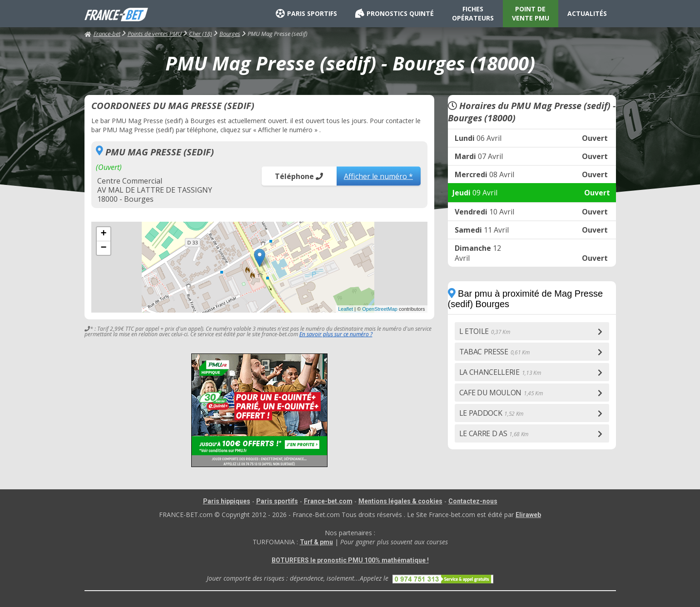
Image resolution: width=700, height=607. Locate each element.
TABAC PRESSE (494, 352)
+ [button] (103, 234)
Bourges (230, 34)
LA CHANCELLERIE (500, 372)
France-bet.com (328, 501)
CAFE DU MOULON (501, 393)
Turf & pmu (316, 542)
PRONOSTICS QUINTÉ (395, 14)
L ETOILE (485, 331)
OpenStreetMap (380, 309)
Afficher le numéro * (378, 176)
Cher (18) (201, 34)
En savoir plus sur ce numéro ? (336, 334)
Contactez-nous (473, 501)
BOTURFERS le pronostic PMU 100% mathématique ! (350, 560)
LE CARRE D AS (494, 433)
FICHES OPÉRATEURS (473, 13)
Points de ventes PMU (155, 34)
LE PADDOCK (491, 413)
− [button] (103, 248)
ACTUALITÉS (587, 13)
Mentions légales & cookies (400, 501)
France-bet (102, 34)
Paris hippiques (227, 501)
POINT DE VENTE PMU (531, 13)
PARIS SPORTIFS (306, 14)
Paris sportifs (277, 501)
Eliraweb (528, 515)
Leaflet (345, 309)
